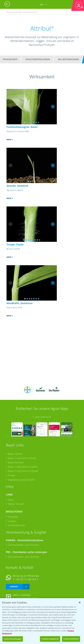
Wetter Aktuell (16, 504)
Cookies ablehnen (71, 639)
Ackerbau (13, 517)
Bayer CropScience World (22, 458)
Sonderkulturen (17, 525)
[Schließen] (80, 603)
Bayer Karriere (16, 462)
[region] (42, 621)
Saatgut (12, 521)
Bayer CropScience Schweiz (23, 471)
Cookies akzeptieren (50, 639)
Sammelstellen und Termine (23, 545)
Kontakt (14, 587)
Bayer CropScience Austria (23, 467)
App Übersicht (43, 417)
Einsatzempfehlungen (38, 59)
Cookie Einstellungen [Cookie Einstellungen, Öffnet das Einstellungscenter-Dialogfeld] (13, 639)
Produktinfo (10, 59)
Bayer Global (15, 454)
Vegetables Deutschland (21, 480)
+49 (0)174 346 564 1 (27, 579)
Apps (11, 500)
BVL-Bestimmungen (69, 59)
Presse (12, 475)
